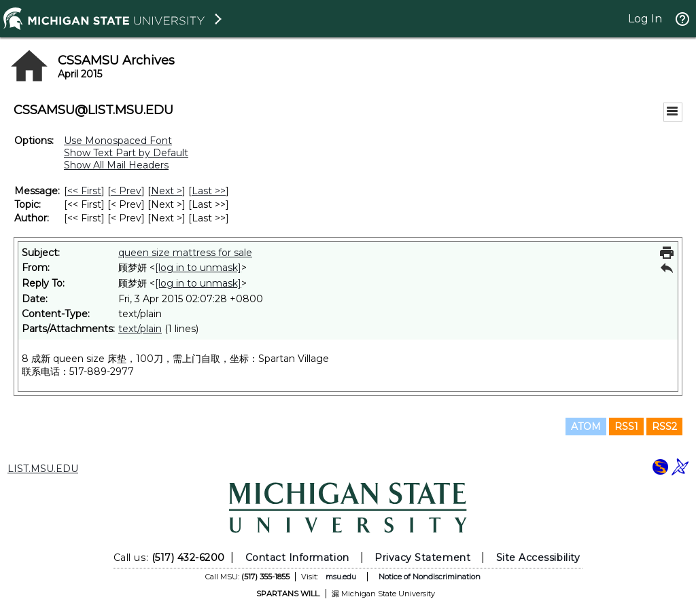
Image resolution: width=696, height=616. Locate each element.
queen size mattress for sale (185, 253)
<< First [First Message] (84, 191)
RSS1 (626, 427)
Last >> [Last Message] (209, 191)
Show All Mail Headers (116, 165)
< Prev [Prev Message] (126, 191)
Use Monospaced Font (118, 141)
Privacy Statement (422, 558)
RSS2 (664, 427)
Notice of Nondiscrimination (430, 577)
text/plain (140, 329)
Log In (645, 19)
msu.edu (341, 577)
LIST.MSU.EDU (43, 469)
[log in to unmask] (198, 268)
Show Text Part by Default (126, 153)
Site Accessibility (538, 558)
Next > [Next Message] (167, 191)
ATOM (586, 427)
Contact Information (297, 558)
